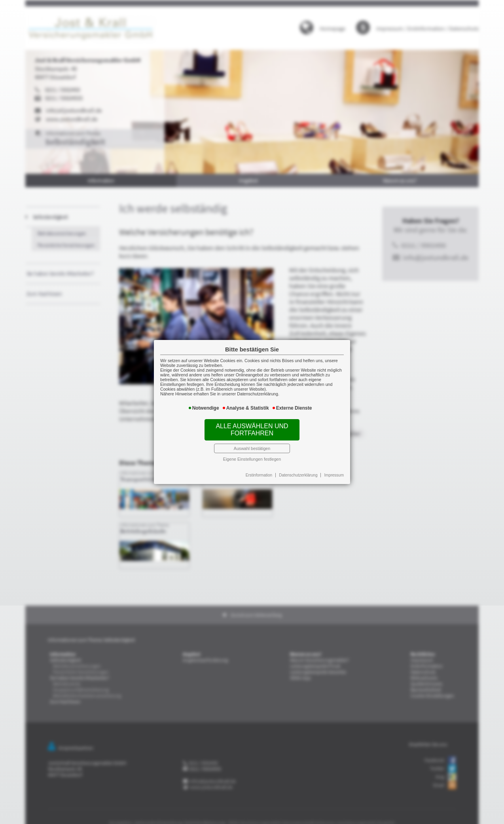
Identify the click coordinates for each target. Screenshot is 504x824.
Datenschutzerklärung (294, 466)
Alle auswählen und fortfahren (252, 426)
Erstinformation (258, 466)
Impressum (326, 466)
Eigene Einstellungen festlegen (252, 452)
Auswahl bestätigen (252, 442)
